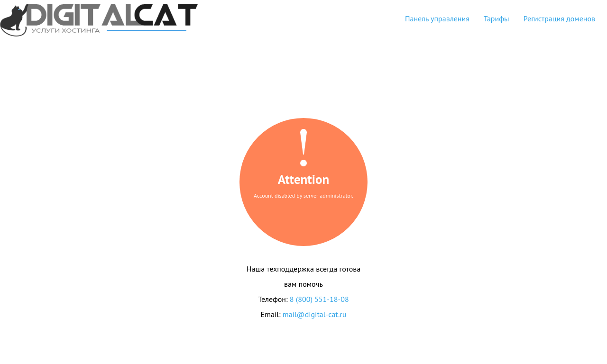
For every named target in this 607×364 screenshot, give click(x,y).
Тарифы (497, 18)
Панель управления (437, 18)
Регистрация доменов (559, 18)
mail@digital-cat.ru (315, 314)
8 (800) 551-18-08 (319, 299)
